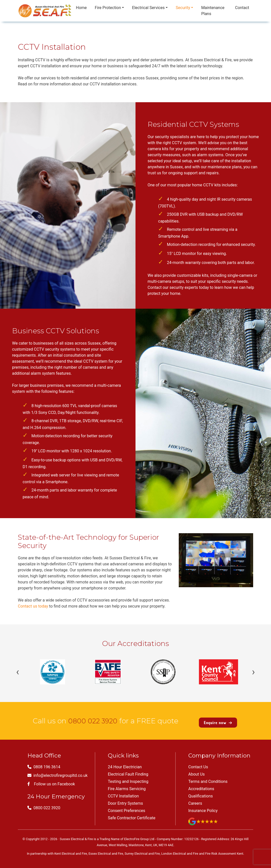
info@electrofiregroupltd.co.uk (57, 772)
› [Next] (253, 672)
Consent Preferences (127, 807)
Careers (195, 800)
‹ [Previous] (18, 672)
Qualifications (201, 793)
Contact (242, 8)
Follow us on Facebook (51, 780)
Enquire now (218, 719)
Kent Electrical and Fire (71, 850)
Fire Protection (108, 8)
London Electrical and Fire (180, 850)
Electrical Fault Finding (128, 771)
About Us (196, 771)
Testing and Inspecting (128, 778)
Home (81, 8)
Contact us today (33, 606)
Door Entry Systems (125, 800)
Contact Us (198, 763)
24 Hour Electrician (125, 763)
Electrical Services (148, 8)
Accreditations (201, 785)
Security (183, 8)
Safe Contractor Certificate (132, 814)
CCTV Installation (123, 793)
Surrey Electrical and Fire (142, 850)
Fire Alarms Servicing (127, 785)
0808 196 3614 (44, 763)
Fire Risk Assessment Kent (224, 850)
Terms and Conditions (208, 778)
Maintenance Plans (213, 11)
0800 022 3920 (93, 719)
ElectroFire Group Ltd (139, 835)
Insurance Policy (203, 807)
